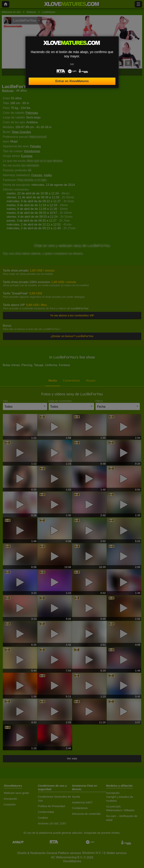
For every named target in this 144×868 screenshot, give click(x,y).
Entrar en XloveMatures (72, 81)
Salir (72, 64)
